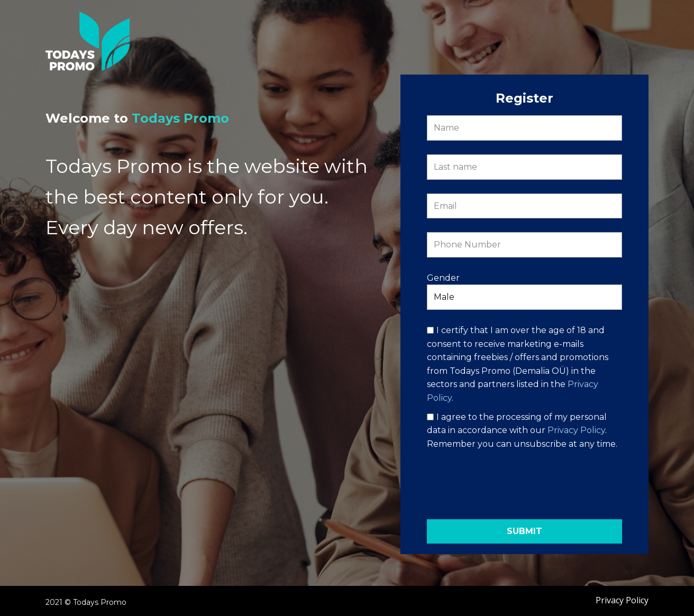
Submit (524, 531)
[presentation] (524, 485)
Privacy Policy (576, 430)
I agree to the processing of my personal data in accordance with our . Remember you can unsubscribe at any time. (522, 430)
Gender (443, 278)
